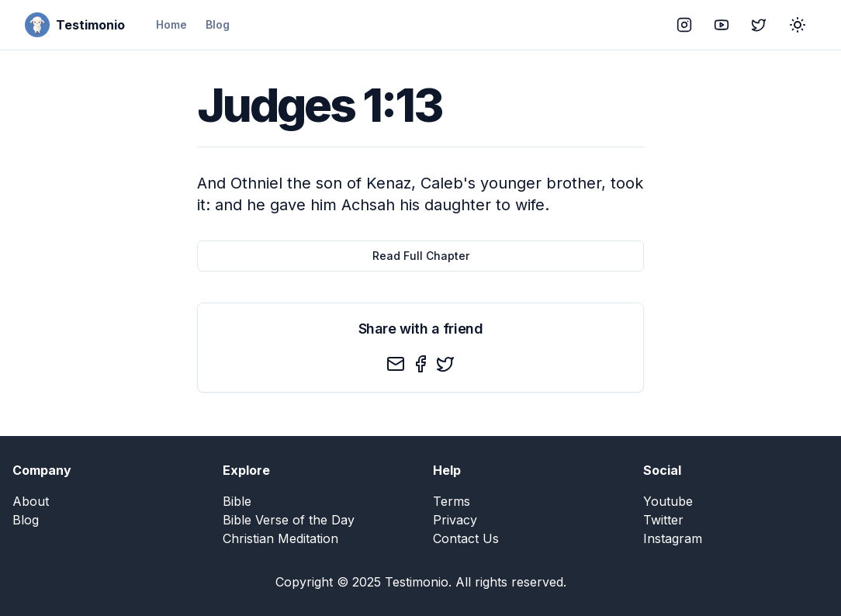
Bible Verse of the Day (289, 520)
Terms (452, 501)
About (31, 501)
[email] (396, 364)
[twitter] (445, 364)
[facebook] (420, 364)
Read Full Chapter (421, 256)
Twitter (663, 520)
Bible (237, 501)
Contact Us (466, 538)
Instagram (673, 538)
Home (171, 24)
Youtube (668, 501)
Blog (218, 24)
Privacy (455, 520)
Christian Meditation (280, 538)
